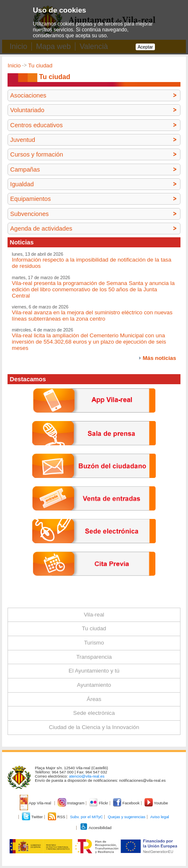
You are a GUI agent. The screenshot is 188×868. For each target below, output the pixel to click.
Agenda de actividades (41, 229)
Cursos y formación (36, 154)
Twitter (33, 817)
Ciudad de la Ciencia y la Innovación (94, 727)
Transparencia (94, 657)
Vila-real (94, 615)
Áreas (94, 699)
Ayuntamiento (94, 685)
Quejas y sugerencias (126, 817)
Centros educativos (36, 125)
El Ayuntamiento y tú (94, 671)
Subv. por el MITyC (86, 817)
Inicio (14, 65)
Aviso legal (160, 817)
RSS (57, 817)
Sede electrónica (94, 713)
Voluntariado (27, 110)
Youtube (156, 803)
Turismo (94, 643)
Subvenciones (29, 214)
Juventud (22, 140)
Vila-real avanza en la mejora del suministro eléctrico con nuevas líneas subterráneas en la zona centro (92, 316)
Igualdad (22, 184)
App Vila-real (36, 803)
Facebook (127, 803)
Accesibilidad (96, 828)
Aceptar (146, 47)
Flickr (99, 803)
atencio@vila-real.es (87, 776)
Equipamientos (30, 199)
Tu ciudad (40, 65)
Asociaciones (28, 95)
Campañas (25, 169)
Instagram (72, 803)
